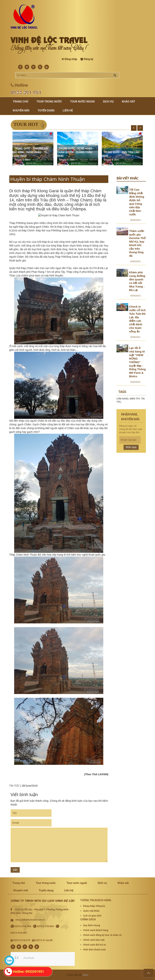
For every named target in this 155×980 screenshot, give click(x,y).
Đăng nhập (71, 59)
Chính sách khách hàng (96, 930)
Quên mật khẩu (91, 911)
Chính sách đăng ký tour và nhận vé (102, 935)
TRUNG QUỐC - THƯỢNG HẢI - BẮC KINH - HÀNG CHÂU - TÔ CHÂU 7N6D (31, 152)
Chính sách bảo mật (94, 940)
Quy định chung (92, 925)
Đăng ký (89, 59)
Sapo (85, 975)
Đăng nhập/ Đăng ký (94, 906)
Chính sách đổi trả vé (95, 945)
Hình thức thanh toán (95, 950)
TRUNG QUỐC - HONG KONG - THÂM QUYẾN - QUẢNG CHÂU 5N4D (76, 152)
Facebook (29, 958)
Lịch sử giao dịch (92, 916)
